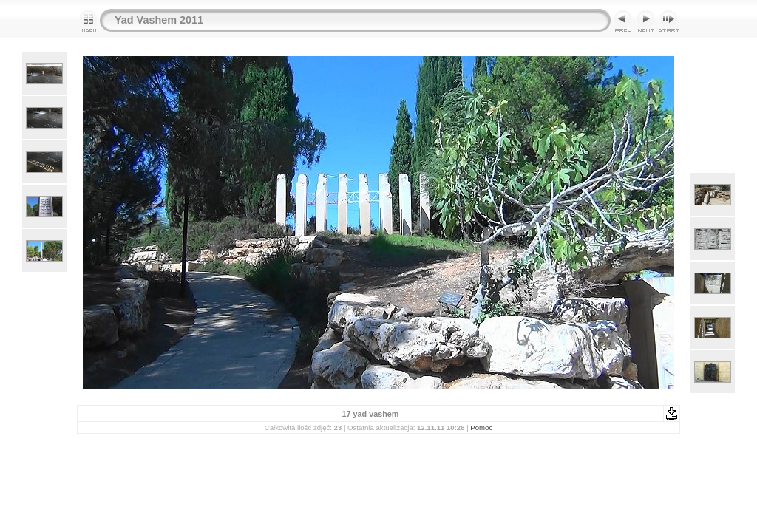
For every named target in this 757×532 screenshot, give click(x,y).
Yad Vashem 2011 (159, 20)
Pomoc (481, 427)
